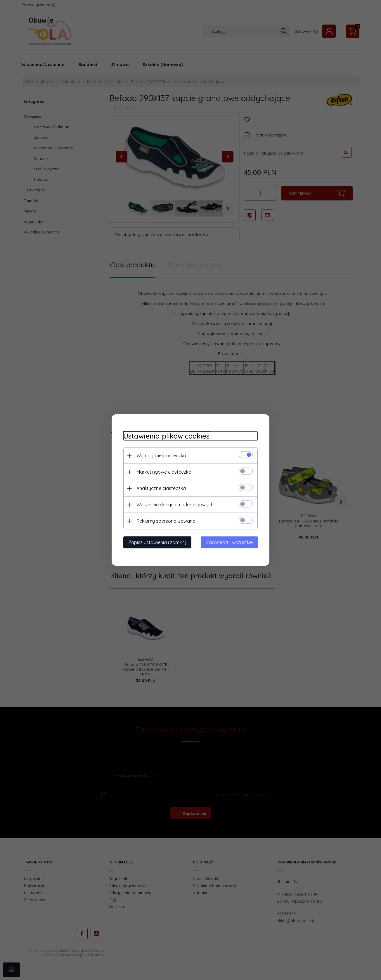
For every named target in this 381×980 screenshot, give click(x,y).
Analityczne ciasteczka (161, 488)
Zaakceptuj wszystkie (229, 542)
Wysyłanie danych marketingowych (175, 505)
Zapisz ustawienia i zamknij (157, 542)
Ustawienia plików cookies (166, 436)
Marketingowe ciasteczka (164, 472)
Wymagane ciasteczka (161, 456)
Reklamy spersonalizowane (166, 521)
